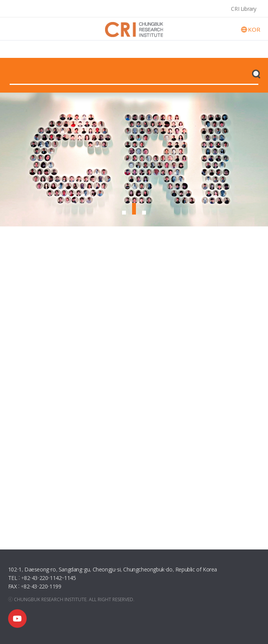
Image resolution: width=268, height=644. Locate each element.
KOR (254, 30)
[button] (124, 213)
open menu (14, 29)
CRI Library (244, 8)
